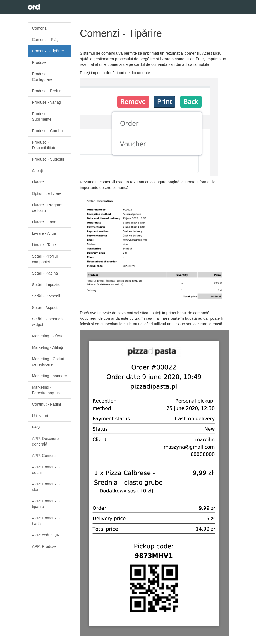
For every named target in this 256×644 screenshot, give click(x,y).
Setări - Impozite (46, 285)
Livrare (38, 182)
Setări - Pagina (45, 273)
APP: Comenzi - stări (46, 487)
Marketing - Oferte (48, 336)
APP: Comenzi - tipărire (46, 504)
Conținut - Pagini (47, 404)
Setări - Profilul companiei (45, 259)
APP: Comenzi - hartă (46, 521)
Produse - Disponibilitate (44, 145)
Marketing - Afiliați (47, 347)
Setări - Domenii (46, 296)
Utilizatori (40, 416)
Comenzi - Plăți (45, 40)
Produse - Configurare (42, 77)
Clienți (38, 171)
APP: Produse (44, 546)
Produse (39, 62)
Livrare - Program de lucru (47, 208)
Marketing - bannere (50, 376)
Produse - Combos (48, 131)
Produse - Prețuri (47, 91)
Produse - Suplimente (42, 117)
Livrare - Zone (44, 222)
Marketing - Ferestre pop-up (46, 390)
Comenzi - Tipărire (48, 51)
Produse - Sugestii (48, 159)
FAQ (36, 427)
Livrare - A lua (44, 233)
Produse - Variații (47, 102)
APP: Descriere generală (46, 441)
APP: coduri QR (46, 535)
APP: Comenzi (45, 456)
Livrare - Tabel (44, 245)
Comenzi (40, 28)
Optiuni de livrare (47, 193)
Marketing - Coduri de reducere (48, 362)
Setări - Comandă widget (47, 322)
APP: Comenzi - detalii (46, 470)
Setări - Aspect (45, 308)
